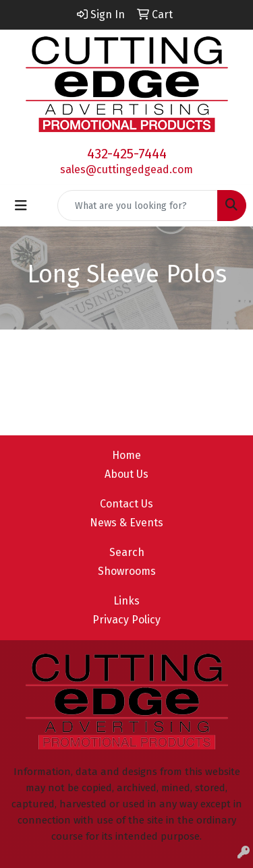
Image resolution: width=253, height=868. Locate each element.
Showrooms (127, 571)
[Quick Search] (138, 206)
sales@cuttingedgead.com (126, 169)
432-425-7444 (127, 154)
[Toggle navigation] (21, 206)
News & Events (126, 523)
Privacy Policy (126, 620)
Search (127, 552)
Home (126, 455)
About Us (126, 474)
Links (126, 601)
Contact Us (126, 504)
